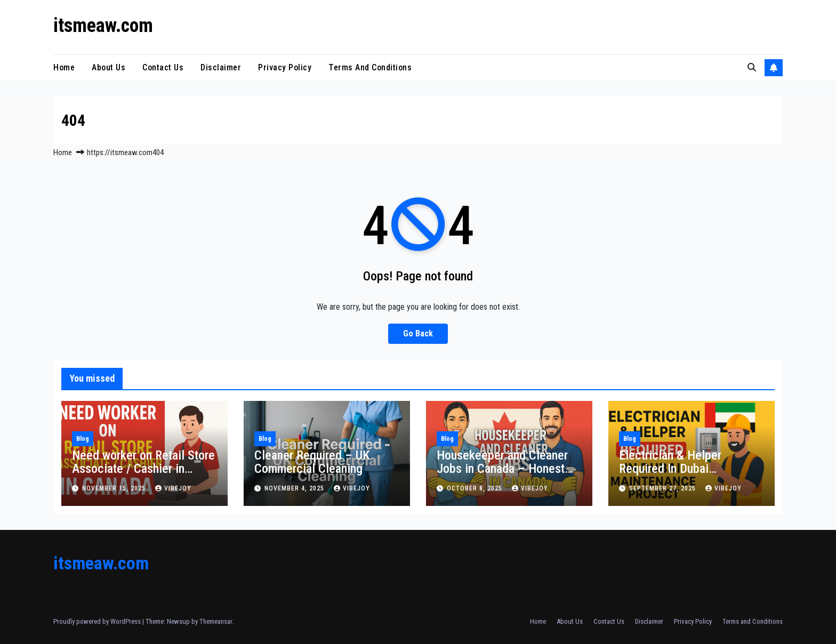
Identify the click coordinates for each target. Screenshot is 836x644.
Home (64, 67)
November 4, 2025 (295, 488)
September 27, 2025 (664, 488)
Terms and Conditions (370, 67)
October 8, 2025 (476, 488)
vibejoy (173, 488)
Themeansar (216, 621)
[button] (752, 67)
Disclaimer (221, 67)
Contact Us (163, 67)
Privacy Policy (285, 67)
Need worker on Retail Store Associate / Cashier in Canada (143, 469)
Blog (83, 439)
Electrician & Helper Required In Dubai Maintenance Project (672, 469)
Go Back (418, 333)
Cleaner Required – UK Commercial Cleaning (312, 462)
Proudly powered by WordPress (98, 621)
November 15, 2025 (115, 488)
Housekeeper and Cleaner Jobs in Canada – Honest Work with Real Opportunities (502, 475)
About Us (108, 67)
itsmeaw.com (103, 26)
